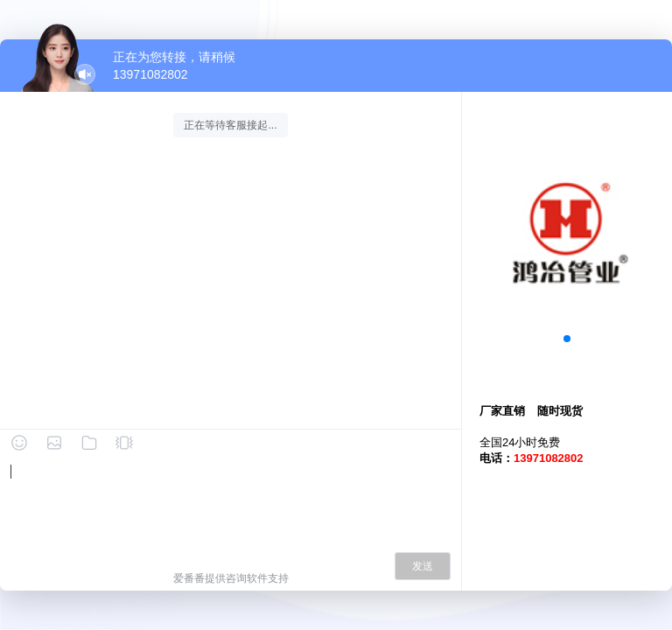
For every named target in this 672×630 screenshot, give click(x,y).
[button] (567, 339)
